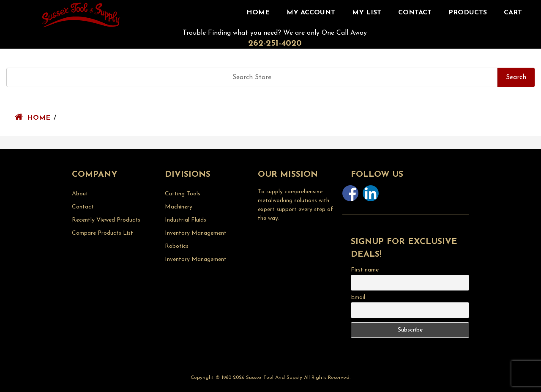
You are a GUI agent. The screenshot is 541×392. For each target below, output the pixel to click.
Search (516, 77)
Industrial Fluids (186, 220)
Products (468, 13)
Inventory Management (196, 233)
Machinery (179, 207)
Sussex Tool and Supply (274, 378)
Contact (415, 13)
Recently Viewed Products (106, 220)
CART (513, 13)
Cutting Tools (183, 194)
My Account (311, 13)
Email (358, 297)
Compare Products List (102, 233)
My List (367, 13)
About (80, 194)
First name (365, 270)
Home (258, 13)
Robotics (177, 246)
